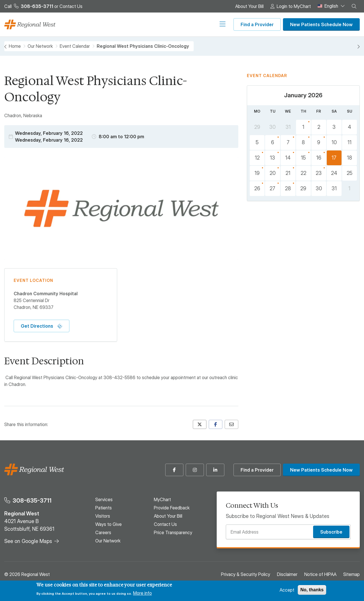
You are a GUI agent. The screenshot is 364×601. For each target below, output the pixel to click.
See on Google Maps (28, 541)
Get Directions (37, 326)
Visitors (133, 24)
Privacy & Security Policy (246, 574)
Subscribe (331, 532)
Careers (186, 24)
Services (89, 24)
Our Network (213, 24)
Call (29, 6)
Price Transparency (173, 532)
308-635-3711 (32, 500)
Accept (287, 590)
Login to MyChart (294, 6)
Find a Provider (257, 24)
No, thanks (312, 590)
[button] (354, 6)
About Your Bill (249, 6)
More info (142, 593)
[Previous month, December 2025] (6, 47)
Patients (111, 24)
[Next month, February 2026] (358, 47)
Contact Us (71, 6)
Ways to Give (159, 24)
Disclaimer (287, 574)
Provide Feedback (172, 508)
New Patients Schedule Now (321, 24)
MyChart (162, 499)
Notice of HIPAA (320, 574)
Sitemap (351, 574)
